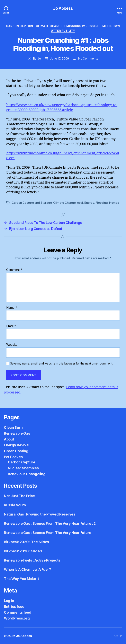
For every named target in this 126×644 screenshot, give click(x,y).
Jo (39, 58)
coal (80, 203)
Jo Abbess (63, 8)
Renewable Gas (17, 433)
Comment (14, 270)
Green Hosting (16, 451)
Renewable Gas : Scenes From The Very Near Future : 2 (50, 523)
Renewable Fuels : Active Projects (32, 560)
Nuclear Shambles (23, 468)
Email (11, 326)
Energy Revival (17, 445)
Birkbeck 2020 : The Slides (26, 542)
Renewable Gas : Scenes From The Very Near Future (48, 533)
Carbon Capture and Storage (32, 203)
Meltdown (111, 26)
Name (12, 308)
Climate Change (49, 26)
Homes (114, 203)
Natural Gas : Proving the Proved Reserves (40, 514)
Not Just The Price (19, 496)
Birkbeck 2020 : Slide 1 (23, 551)
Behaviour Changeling (27, 474)
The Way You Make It (21, 579)
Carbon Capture (20, 26)
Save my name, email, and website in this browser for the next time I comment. (62, 364)
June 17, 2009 (59, 58)
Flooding (102, 203)
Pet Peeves (13, 457)
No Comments (88, 58)
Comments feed (18, 612)
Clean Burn (13, 427)
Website (12, 345)
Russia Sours (15, 505)
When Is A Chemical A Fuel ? (27, 569)
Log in (9, 601)
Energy (89, 203)
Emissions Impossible (82, 26)
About (9, 439)
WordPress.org (17, 618)
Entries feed (14, 606)
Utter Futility (63, 31)
